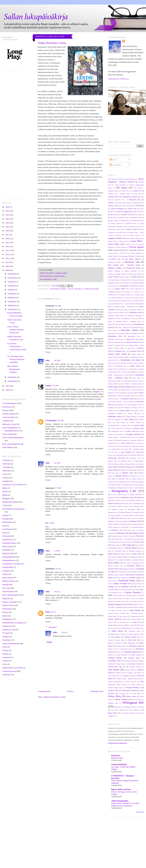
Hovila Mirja (137, 327)
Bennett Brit (125, 221)
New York (6, 588)
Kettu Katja (113, 387)
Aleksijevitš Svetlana (130, 197)
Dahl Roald (140, 256)
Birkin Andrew (116, 223)
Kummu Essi (112, 411)
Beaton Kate (124, 218)
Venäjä (5, 661)
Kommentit (115, 165)
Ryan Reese (130, 575)
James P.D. (131, 348)
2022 (8, 223)
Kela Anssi (137, 378)
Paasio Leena (131, 530)
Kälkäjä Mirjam (131, 417)
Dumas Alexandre (131, 271)
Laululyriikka (8, 567)
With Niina (118, 707)
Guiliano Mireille (116, 298)
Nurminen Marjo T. (116, 515)
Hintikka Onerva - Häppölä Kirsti (128, 322)
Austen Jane (132, 209)
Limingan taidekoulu (133, 434)
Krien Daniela (125, 408)
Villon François (131, 682)
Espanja (5, 515)
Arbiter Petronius (127, 206)
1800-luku (6, 471)
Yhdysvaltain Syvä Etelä (12, 668)
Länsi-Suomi (7, 578)
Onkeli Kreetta (126, 524)
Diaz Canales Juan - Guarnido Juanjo (124, 265)
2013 (8, 250)
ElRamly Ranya (124, 277)
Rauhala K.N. (112, 560)
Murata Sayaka (113, 504)
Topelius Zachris (131, 652)
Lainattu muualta (9, 414)
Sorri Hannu (124, 616)
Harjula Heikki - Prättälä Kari (125, 307)
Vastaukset (53, 627)
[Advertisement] (73, 846)
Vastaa (48, 352)
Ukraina (5, 650)
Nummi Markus (125, 512)
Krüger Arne (137, 408)
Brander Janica (123, 227)
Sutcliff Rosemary (138, 625)
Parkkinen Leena (116, 536)
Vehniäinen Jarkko (128, 676)
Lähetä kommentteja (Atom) (54, 697)
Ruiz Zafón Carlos (136, 572)
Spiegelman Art (136, 616)
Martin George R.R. (128, 467)
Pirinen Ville (139, 542)
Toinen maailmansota (11, 643)
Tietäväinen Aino (126, 649)
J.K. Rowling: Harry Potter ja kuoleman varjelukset (16, 359)
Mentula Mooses (122, 476)
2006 (8, 390)
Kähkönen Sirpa (115, 416)
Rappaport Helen (136, 557)
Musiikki (6, 585)
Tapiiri (123, 634)
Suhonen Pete (125, 622)
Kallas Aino (133, 363)
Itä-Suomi (6, 536)
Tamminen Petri (113, 634)
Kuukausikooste (9, 560)
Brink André (132, 229)
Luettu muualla (8, 417)
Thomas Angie (121, 646)
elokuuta (11, 290)
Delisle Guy (116, 259)
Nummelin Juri (113, 512)
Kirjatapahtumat (9, 557)
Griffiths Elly (112, 295)
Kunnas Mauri (125, 411)
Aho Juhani (122, 188)
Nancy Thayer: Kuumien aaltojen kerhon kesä (15, 330)
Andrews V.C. (113, 203)
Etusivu (70, 691)
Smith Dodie (133, 607)
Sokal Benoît (135, 610)
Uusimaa (6, 657)
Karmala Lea (124, 369)
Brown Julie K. (135, 235)
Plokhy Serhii (115, 545)
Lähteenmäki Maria (121, 455)
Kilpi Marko (114, 390)
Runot (5, 616)
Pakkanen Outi (123, 533)
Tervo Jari (132, 640)
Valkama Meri (129, 670)
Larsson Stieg (139, 425)
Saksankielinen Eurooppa (12, 623)
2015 (8, 243)
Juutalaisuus (7, 539)
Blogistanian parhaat (10, 502)
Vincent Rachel (136, 685)
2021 (8, 227)
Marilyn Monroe (9, 581)
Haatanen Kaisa (126, 301)
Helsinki (6, 519)
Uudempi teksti (44, 691)
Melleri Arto (128, 473)
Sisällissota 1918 (9, 630)
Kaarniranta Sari (113, 363)
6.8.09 (52, 523)
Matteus (124, 470)
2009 (8, 266)
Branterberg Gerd (136, 227)
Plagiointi (6, 598)
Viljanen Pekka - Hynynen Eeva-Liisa (129, 679)
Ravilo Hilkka (114, 563)
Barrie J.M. (127, 215)
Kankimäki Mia (121, 366)
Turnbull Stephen (136, 655)
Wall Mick (137, 694)
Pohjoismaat (7, 609)
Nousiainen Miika (134, 509)
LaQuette (117, 419)
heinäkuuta (12, 294)
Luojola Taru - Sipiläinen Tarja (133, 449)
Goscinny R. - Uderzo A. (133, 292)
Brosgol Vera (121, 235)
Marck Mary (113, 467)
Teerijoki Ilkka (120, 640)
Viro (4, 664)
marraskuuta (13, 278)
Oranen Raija (137, 524)
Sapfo (139, 587)
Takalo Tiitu (140, 628)
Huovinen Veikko (58, 289)
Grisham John (139, 295)
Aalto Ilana (112, 179)
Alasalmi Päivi (113, 197)
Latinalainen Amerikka (11, 564)
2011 (8, 258)
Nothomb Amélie (117, 509)
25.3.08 (55, 385)
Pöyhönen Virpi (120, 551)
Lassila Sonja (115, 428)
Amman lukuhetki (119, 764)
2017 (8, 235)
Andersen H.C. (120, 200)
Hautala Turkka (136, 310)
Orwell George (113, 527)
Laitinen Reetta (135, 423)
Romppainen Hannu (128, 569)
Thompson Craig (135, 646)
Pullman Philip (130, 548)
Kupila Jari (137, 411)
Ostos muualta (8, 434)
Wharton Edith (136, 700)
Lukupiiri (6, 571)
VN (47, 523)
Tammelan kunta (134, 631)
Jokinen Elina (136, 354)
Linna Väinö (126, 443)
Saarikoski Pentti (127, 580)
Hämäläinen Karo (134, 336)
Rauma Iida (138, 560)
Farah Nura (114, 286)
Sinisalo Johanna (115, 604)
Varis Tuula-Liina (114, 676)
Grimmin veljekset (126, 295)
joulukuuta (12, 274)
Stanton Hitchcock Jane (117, 619)
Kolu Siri (141, 399)
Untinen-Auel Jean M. (117, 667)
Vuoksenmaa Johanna (129, 691)
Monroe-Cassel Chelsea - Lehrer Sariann (131, 488)
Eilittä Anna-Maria (135, 274)
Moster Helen (120, 500)
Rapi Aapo (111, 557)
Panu (48, 612)
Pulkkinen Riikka (116, 548)
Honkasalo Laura (126, 324)
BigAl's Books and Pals (121, 789)
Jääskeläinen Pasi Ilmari (131, 360)
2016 (8, 239)
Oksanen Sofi (135, 521)
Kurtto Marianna (134, 414)
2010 (8, 262)
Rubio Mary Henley (121, 572)
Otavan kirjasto (8, 591)
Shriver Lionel (130, 599)
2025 (8, 211)
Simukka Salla (136, 601)
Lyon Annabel (126, 452)
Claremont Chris (135, 250)
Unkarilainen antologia (134, 664)
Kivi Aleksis (139, 393)
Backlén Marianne (114, 215)
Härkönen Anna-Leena (115, 339)
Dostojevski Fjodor (133, 268)
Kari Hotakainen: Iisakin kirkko (52, 276)
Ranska (5, 612)
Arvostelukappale (9, 403)
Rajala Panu (112, 554)
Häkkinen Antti (137, 333)
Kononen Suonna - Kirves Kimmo (122, 402)
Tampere (6, 636)
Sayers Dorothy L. (135, 592)
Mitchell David (124, 482)
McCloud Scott (113, 473)
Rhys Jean (119, 566)
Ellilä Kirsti (137, 277)
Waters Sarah (131, 696)
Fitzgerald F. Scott (127, 286)
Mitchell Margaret (138, 482)
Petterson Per (114, 542)
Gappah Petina (120, 289)
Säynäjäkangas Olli (127, 628)
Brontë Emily (122, 232)
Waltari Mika (114, 696)
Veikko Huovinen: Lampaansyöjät (53, 273)
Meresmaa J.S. (136, 476)
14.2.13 (58, 569)
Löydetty (6, 421)
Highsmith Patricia (114, 318)
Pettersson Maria (127, 542)
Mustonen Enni (127, 504)
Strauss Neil (112, 622)
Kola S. (117, 399)
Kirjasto (5, 410)
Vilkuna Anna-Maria (115, 682)
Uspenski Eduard (135, 667)
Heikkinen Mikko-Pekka (116, 316)
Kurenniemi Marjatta (115, 414)
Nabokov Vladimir (116, 506)
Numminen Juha (138, 512)
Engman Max (126, 280)
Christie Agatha (136, 247)
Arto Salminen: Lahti (48, 279)
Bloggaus (6, 498)
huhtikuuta (12, 305)
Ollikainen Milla (113, 524)
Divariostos (7, 407)
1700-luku (6, 467)
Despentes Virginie (114, 262)
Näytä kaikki (140, 812)
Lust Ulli (114, 452)
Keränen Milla (113, 384)
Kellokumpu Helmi (114, 381)
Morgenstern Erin (114, 498)
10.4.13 (64, 632)
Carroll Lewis (130, 244)
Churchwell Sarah (119, 250)
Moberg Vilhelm (116, 485)
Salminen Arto (127, 587)
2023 (8, 219)
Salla (47, 360)
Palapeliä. (97, 392)
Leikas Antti (131, 431)
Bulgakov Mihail (115, 238)
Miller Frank (112, 482)
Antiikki (6, 481)
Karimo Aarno (113, 369)
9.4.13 (53, 612)
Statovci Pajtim (136, 619)
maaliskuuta (13, 309)
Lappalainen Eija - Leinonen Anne (119, 425)
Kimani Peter (125, 390)
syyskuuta (12, 286)
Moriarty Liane (128, 497)
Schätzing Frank (131, 595)
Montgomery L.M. (124, 491)
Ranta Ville (137, 554)
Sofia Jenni (122, 610)
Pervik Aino (140, 539)
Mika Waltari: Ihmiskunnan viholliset (13, 369)
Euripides (125, 283)
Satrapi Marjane (127, 590)
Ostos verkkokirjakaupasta (13, 437)
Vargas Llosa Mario (135, 673)
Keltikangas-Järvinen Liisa (132, 381)
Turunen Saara (134, 658)
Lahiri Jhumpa (129, 419)
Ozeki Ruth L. (126, 527)
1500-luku (6, 460)
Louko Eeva (112, 446)
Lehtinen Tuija (138, 428)
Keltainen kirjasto (9, 543)
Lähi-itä (5, 574)
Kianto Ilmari (140, 387)
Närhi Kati (115, 518)
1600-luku (6, 464)
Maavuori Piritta (136, 455)
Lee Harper (126, 428)
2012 (8, 254)
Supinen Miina (113, 625)
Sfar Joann (118, 599)
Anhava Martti (126, 203)
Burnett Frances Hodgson (133, 238)
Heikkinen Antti (135, 313)
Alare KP (138, 194)
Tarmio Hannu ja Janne (136, 634)
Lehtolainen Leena (117, 431)
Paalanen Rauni (139, 527)
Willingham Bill (133, 703)
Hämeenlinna (8, 522)
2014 (8, 246)
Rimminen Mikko (134, 566)
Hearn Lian (123, 313)
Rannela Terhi (125, 554)
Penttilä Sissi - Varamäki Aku (124, 539)
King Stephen (137, 390)
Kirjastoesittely (8, 553)
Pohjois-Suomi (8, 605)
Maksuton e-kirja (9, 424)
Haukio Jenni (123, 310)
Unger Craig (120, 664)
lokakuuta (12, 282)
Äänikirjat (6, 675)
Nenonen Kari (139, 506)
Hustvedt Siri (112, 333)
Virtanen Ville (113, 691)
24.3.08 (58, 306)
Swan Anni (114, 628)
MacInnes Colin (135, 458)
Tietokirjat (6, 640)
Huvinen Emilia (124, 333)
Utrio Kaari (114, 670)
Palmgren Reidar (138, 533)
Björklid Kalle (131, 223)
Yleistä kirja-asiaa (9, 671)
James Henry (120, 348)
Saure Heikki (139, 590)
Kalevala (124, 363)
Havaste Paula (112, 313)
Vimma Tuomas (121, 685)
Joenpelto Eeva (135, 351)
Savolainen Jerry (116, 593)
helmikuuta (12, 377)
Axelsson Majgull (123, 212)
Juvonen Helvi (113, 360)
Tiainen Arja (112, 649)
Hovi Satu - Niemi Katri (123, 327)
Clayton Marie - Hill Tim (117, 253)
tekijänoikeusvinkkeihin (117, 743)
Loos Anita (137, 443)
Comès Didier (112, 256)
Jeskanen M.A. (121, 351)
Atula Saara (140, 206)
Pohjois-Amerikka (10, 602)
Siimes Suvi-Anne (122, 601)
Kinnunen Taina (113, 393)
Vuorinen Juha (124, 694)
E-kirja (5, 505)
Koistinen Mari (129, 396)
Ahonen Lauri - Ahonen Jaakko (119, 194)
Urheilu (5, 654)
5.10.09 (57, 551)
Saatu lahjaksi (8, 447)
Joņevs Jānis (112, 357)
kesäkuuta (12, 297)
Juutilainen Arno (136, 357)
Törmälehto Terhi (114, 661)
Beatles (5, 491)
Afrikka (5, 478)
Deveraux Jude (132, 262)
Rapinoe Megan (123, 557)
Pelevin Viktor (129, 536)
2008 (8, 270)
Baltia (5, 488)
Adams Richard (120, 185)
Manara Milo (119, 464)
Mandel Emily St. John (134, 464)
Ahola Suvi (125, 191)
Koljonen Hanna (128, 399)
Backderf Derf (137, 212)
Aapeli (120, 179)
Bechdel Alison (113, 221)
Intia (4, 526)
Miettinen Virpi (124, 479)
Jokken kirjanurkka (120, 801)
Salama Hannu (136, 584)
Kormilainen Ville (121, 405)
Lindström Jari (113, 443)
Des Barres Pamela (133, 259)
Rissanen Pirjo (113, 569)
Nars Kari (129, 506)
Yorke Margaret (120, 710)
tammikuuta (13, 381)
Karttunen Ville (116, 372)
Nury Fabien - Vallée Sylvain (134, 515)
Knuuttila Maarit (116, 396)
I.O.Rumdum (51, 420)
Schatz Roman (118, 595)
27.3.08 (58, 488)
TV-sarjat (6, 633)
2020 (8, 231)
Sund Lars (137, 622)
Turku (5, 647)
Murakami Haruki (135, 500)
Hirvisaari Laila (113, 324)
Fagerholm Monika (138, 283)
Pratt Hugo (127, 545)
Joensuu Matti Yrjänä (117, 354)
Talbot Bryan (117, 631)
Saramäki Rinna (113, 590)
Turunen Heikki (115, 658)
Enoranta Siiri (137, 280)
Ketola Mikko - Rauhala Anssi (131, 384)
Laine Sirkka (120, 423)
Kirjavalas (116, 755)
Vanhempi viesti (97, 691)
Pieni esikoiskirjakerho (11, 444)
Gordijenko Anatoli (114, 292)
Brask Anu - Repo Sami (116, 229)
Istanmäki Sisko (119, 342)
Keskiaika (6, 550)
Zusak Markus (134, 710)
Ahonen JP (137, 191)
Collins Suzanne (136, 253)
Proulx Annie (139, 545)
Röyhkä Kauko (136, 578)
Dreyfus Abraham (114, 271)
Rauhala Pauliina (125, 560)
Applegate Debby (114, 206)
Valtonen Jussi (120, 673)
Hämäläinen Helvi (115, 336)
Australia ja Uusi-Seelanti (12, 484)
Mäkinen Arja (139, 504)
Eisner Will (112, 277)
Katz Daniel (129, 375)
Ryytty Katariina (121, 578)
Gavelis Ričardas (135, 289)
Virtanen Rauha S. (133, 687)
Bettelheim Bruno (138, 221)
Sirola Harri (129, 604)
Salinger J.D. (113, 587)
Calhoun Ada (123, 241)
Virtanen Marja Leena (115, 688)
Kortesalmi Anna (136, 405)
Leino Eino (119, 434)
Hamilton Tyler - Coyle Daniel (124, 304)
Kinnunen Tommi (127, 393)
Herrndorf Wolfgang (134, 316)
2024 (8, 215)
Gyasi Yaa (138, 298)
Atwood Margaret (117, 209)
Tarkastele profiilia (118, 79)
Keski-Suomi (8, 546)
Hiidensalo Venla (129, 318)
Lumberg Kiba (115, 449)
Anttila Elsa (137, 203)
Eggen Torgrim (122, 274)
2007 (8, 386)
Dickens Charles (115, 268)
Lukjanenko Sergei (138, 446)
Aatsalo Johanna (130, 179)
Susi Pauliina (125, 625)
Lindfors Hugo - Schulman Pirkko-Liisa (121, 437)
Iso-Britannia (8, 529)
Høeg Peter (131, 339)
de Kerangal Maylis (128, 713)
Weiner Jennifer (121, 699)
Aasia (5, 474)
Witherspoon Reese (130, 707)
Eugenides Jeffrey (114, 283)
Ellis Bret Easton (113, 280)
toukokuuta (12, 301)
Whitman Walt (113, 703)
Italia (4, 533)
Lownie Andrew (124, 446)
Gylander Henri (113, 301)
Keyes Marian (126, 387)
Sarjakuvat (7, 626)
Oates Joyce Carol (129, 518)
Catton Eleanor (121, 247)
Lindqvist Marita (136, 440)
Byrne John (112, 241)
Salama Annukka (120, 583)
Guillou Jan (128, 298)
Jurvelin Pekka (123, 357)
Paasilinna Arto (117, 530)
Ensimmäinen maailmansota (13, 509)
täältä (119, 71)
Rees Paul (127, 563)
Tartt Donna (115, 637)
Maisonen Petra (126, 461)
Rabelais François (135, 551)
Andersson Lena (135, 200)
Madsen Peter (113, 461)
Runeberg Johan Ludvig (116, 575)
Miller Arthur (137, 479)
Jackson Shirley (120, 345)
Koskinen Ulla (113, 408)
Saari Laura (112, 581)
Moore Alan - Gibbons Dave (117, 495)
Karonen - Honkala (138, 369)
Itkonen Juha (131, 342)
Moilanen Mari (129, 485)
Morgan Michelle (136, 495)
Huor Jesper (112, 330)
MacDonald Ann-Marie (117, 458)
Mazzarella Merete (135, 470)
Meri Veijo (112, 479)
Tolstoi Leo (118, 652)
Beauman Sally (136, 218)
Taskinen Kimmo (130, 637)
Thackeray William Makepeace (125, 643)
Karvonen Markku (130, 372)
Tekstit (114, 160)
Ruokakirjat (7, 619)
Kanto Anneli (135, 366)
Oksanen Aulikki (122, 521)
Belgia (5, 495)
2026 (8, 207)
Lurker (48, 385)
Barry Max (138, 215)
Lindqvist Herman (121, 440)
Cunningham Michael (127, 256)
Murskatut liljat (117, 758)
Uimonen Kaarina (129, 661)
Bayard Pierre (112, 218)
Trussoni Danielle (121, 655)
